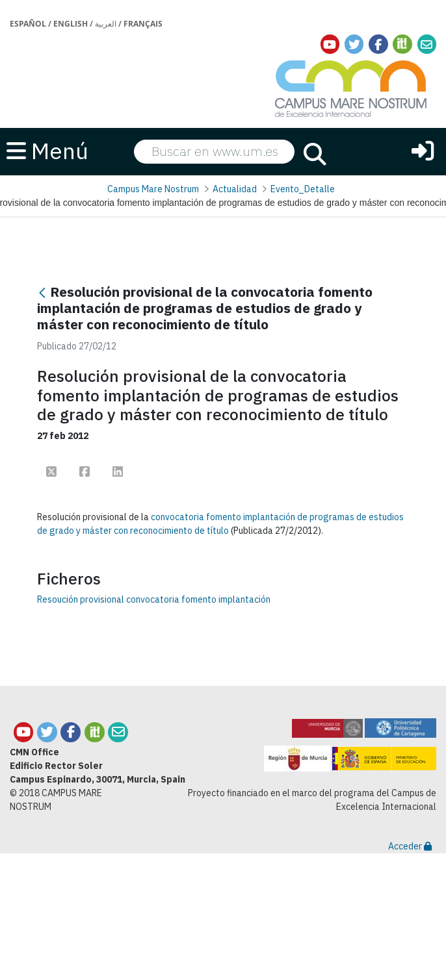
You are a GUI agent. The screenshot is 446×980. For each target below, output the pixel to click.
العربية (106, 24)
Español (28, 24)
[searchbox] (214, 151)
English (71, 24)
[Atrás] (42, 293)
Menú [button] (47, 151)
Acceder (410, 846)
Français (143, 24)
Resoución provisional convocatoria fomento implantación (154, 599)
